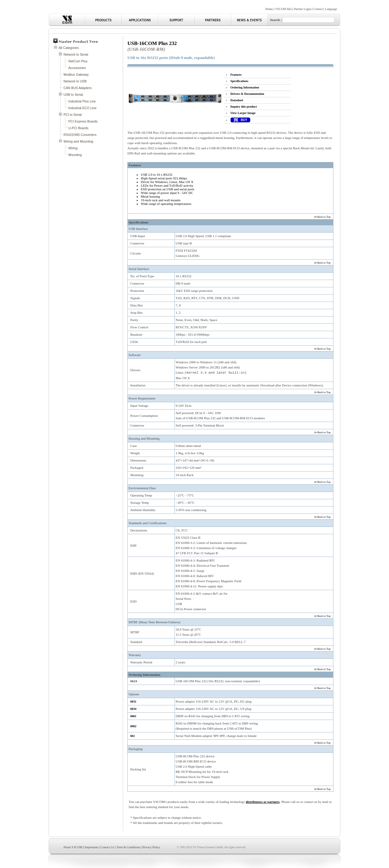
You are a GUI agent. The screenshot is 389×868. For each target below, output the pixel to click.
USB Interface (138, 229)
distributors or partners (263, 802)
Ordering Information (245, 87)
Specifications (239, 81)
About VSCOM (73, 847)
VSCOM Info (283, 9)
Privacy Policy (151, 847)
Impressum (91, 847)
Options (134, 694)
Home (269, 9)
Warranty (135, 655)
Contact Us (107, 847)
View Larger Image (243, 113)
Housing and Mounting (144, 438)
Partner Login (303, 9)
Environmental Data (142, 488)
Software (135, 355)
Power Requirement (142, 398)
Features (236, 75)
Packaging (136, 749)
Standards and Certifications (148, 523)
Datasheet (237, 100)
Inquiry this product (244, 107)
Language (331, 9)
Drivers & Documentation (247, 94)
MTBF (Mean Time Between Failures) (154, 622)
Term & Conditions (128, 847)
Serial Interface (139, 269)
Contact (318, 9)
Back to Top (324, 217)
